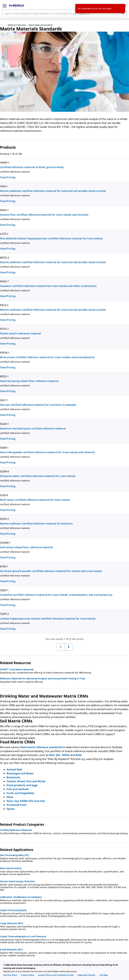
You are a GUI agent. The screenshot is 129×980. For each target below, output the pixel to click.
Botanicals (13, 777)
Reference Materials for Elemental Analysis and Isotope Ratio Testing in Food (43, 678)
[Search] (123, 13)
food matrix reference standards (41, 747)
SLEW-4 (4, 471)
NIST (52, 755)
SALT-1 (4, 400)
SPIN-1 (4, 566)
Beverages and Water (20, 773)
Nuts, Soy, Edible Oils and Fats (26, 801)
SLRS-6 (4, 495)
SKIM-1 (4, 448)
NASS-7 (4, 281)
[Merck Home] (17, 6)
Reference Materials (17, 25)
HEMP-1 (5, 163)
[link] (10, 975)
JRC (58, 755)
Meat (10, 797)
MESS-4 (5, 258)
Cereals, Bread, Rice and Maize (26, 781)
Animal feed (14, 769)
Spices (10, 809)
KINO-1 (4, 210)
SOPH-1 (5, 519)
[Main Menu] (5, 6)
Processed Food (16, 805)
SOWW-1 (5, 543)
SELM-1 (4, 424)
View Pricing (8, 177)
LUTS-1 (4, 234)
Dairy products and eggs (22, 785)
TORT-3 (4, 614)
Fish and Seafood (17, 789)
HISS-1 (4, 186)
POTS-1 (4, 329)
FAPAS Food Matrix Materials (17, 669)
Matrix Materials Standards (41, 25)
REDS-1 (4, 376)
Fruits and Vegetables (20, 793)
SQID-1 (4, 590)
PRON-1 (5, 353)
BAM (78, 755)
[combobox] (64, 13)
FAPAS (66, 755)
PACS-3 (4, 305)
